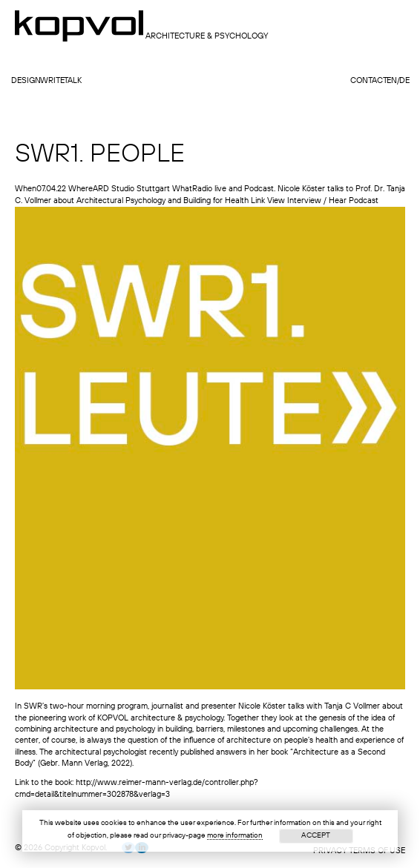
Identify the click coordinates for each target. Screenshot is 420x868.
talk (73, 81)
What (182, 189)
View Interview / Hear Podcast (323, 201)
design (26, 81)
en (392, 81)
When (26, 189)
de (404, 81)
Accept (316, 835)
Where (81, 189)
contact (369, 81)
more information (235, 835)
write (52, 81)
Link (258, 201)
